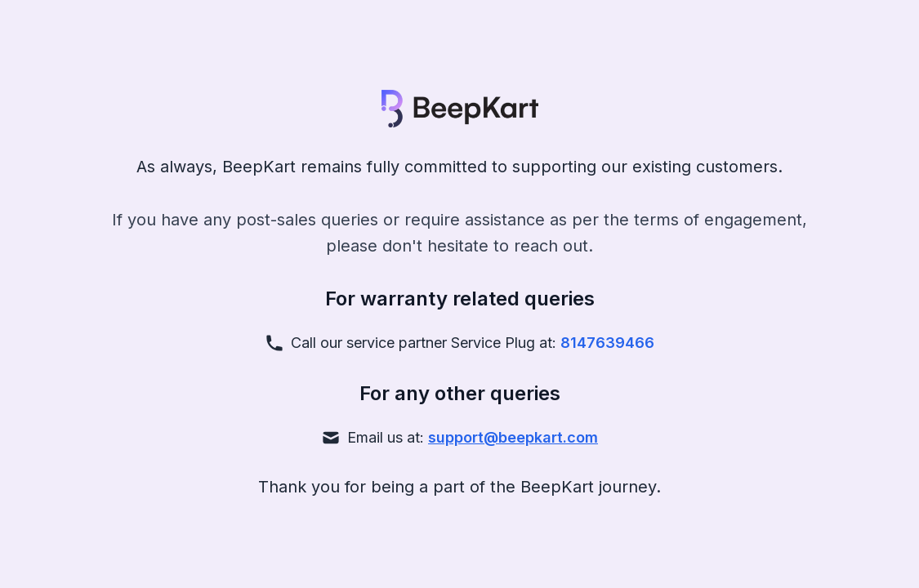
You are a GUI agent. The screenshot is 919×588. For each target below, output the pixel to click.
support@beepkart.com (513, 437)
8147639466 (607, 343)
